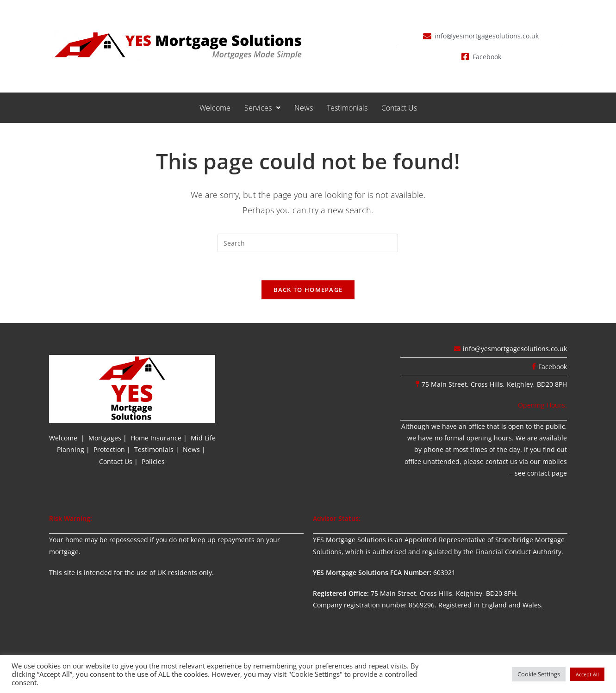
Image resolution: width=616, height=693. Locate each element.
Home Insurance (156, 438)
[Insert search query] (308, 243)
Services (262, 108)
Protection (109, 449)
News (304, 108)
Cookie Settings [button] (539, 674)
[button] (262, 108)
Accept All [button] (587, 674)
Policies (153, 461)
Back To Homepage (308, 290)
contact (538, 473)
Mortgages (105, 438)
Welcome (215, 108)
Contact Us (399, 108)
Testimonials (347, 108)
